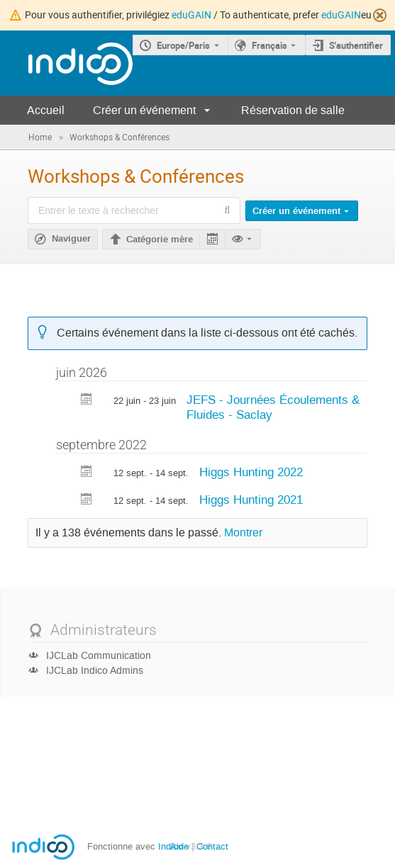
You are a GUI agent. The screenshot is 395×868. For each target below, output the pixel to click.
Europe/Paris (183, 45)
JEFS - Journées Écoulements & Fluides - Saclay (273, 407)
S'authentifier (356, 45)
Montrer (243, 533)
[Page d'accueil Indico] (66, 63)
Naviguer (71, 239)
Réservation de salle (293, 110)
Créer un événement (144, 110)
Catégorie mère (160, 239)
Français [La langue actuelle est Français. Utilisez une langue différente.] (269, 45)
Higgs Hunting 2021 (251, 500)
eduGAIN (191, 15)
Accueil (46, 110)
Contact (212, 846)
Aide (179, 846)
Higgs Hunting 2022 (251, 472)
